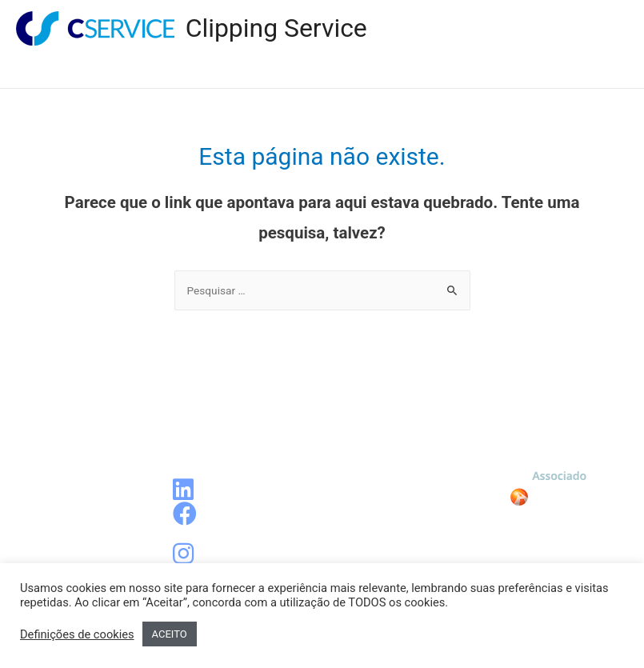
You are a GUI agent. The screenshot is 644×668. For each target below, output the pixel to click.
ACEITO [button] (170, 634)
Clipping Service (276, 28)
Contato (578, 72)
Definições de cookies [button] (77, 634)
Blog (366, 72)
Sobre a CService (467, 72)
